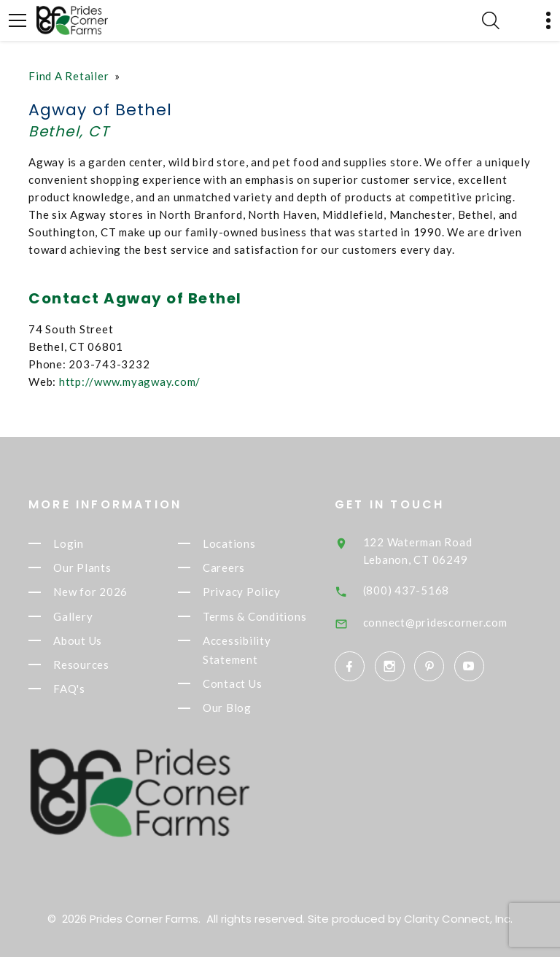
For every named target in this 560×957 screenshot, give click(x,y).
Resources (81, 665)
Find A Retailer (69, 76)
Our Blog (227, 708)
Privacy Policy (242, 592)
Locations (229, 543)
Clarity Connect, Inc (457, 919)
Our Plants (82, 567)
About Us (78, 640)
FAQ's (69, 689)
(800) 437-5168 (407, 590)
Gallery (73, 616)
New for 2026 (90, 592)
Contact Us (233, 683)
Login (69, 543)
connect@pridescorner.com (436, 622)
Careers (224, 567)
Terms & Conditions (255, 616)
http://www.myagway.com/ (130, 381)
